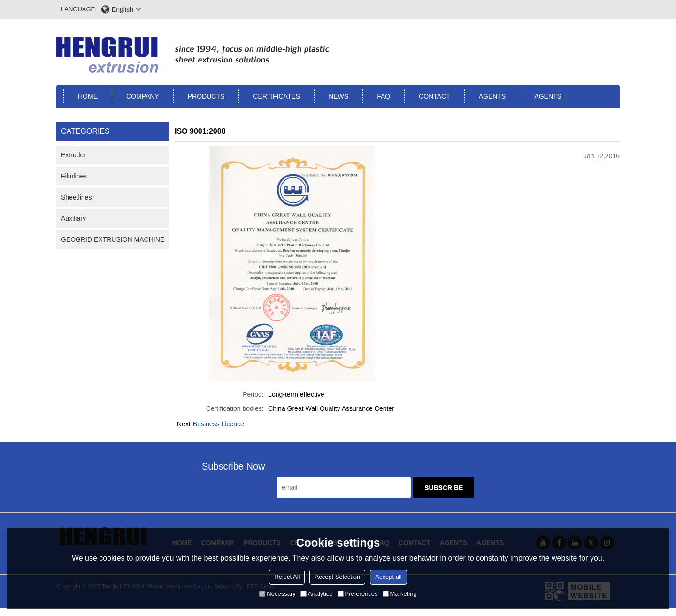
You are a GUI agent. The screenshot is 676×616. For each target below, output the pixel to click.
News (338, 96)
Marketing (400, 594)
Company (143, 96)
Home (88, 96)
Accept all (388, 577)
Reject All (287, 577)
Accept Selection (337, 577)
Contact (434, 96)
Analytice (317, 594)
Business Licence (219, 424)
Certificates (277, 96)
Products (206, 96)
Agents (492, 96)
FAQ (384, 96)
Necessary (277, 594)
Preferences (358, 594)
